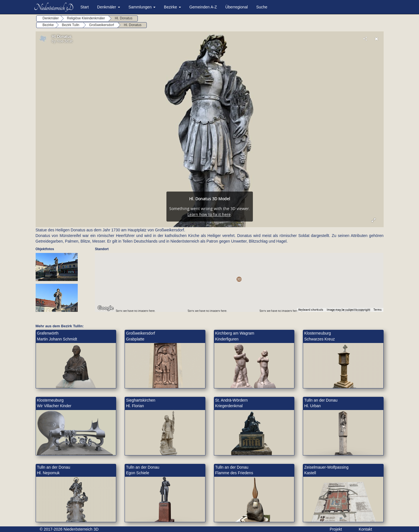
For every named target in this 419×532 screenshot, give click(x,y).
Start (85, 7)
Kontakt (365, 529)
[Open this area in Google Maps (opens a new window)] (106, 308)
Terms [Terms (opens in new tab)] (378, 310)
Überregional (237, 7)
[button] (239, 279)
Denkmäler (109, 7)
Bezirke (172, 7)
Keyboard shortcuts (311, 310)
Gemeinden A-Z (203, 7)
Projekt (336, 529)
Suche (262, 7)
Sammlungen (142, 7)
